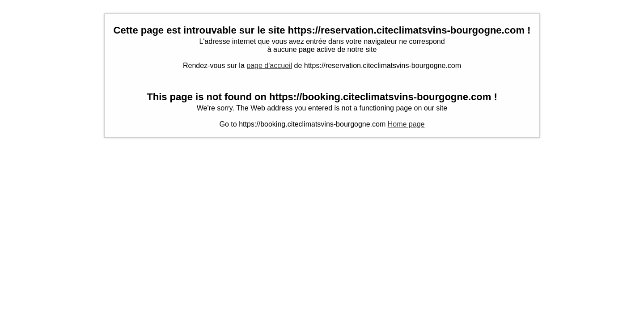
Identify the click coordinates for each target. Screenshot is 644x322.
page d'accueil (269, 66)
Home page (406, 124)
